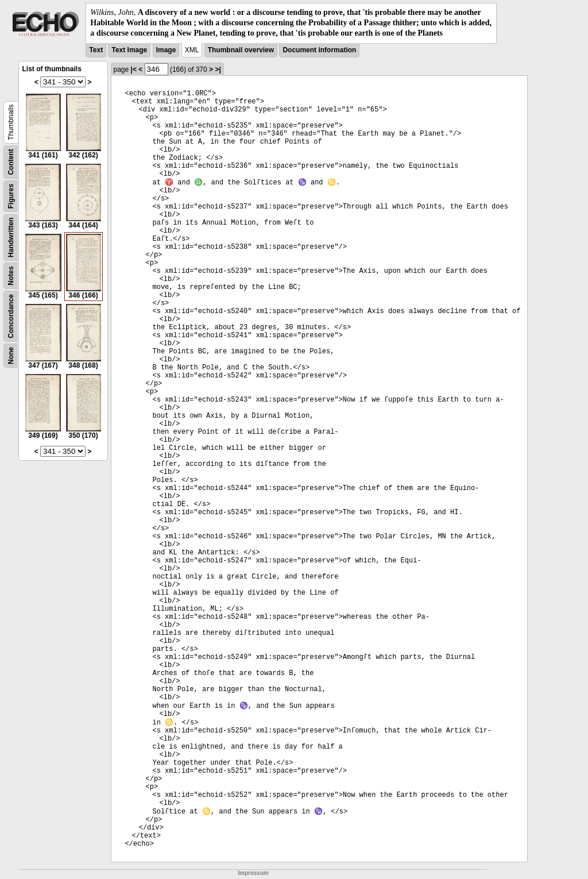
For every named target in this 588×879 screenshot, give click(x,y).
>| (218, 70)
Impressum (253, 873)
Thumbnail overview (241, 50)
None (11, 356)
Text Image (129, 50)
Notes (11, 275)
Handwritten (11, 237)
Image (166, 50)
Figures (11, 196)
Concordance (11, 316)
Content (11, 162)
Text (96, 50)
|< (134, 70)
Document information (319, 50)
